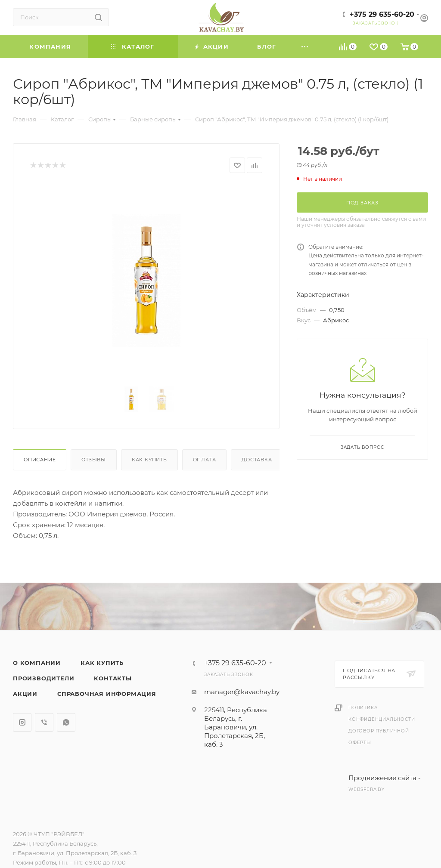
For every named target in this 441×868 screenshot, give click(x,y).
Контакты (113, 678)
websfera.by (366, 789)
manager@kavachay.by (242, 692)
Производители (43, 678)
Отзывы (94, 460)
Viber (44, 722)
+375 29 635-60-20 (382, 14)
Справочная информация (107, 694)
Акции (25, 694)
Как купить (149, 460)
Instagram (22, 722)
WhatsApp (66, 722)
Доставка (257, 460)
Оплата (205, 460)
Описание (40, 460)
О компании (37, 663)
